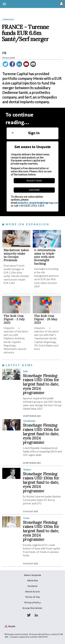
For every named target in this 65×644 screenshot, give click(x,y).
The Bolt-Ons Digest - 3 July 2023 (14, 319)
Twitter (29, 615)
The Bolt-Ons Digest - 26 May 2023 (46, 319)
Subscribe (34, 190)
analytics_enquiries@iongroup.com (38, 203)
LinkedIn (36, 615)
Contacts (32, 586)
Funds (26, 518)
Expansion (8, 19)
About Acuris (32, 592)
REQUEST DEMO (34, 181)
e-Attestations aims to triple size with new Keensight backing (45, 257)
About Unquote (32, 575)
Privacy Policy (32, 603)
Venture (27, 470)
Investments (29, 421)
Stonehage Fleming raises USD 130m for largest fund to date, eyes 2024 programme (41, 384)
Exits (25, 371)
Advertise (33, 581)
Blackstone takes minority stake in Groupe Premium (16, 255)
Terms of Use (32, 597)
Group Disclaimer (32, 608)
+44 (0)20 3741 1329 (31, 206)
